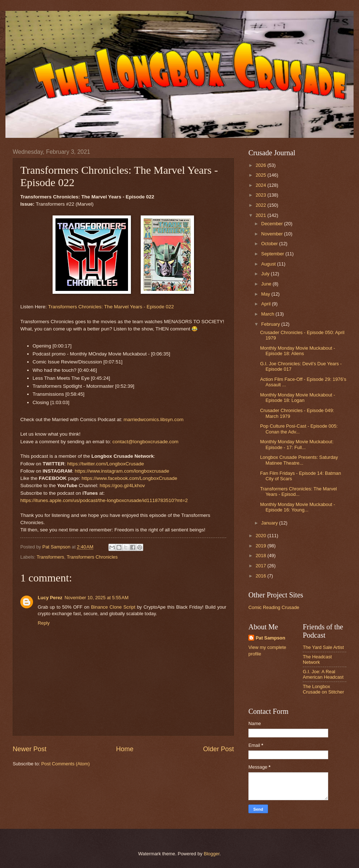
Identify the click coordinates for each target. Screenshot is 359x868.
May (266, 294)
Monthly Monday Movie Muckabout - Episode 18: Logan (298, 398)
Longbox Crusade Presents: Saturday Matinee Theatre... (299, 460)
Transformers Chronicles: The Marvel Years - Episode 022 (111, 307)
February (271, 324)
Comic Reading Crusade (274, 607)
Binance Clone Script (113, 607)
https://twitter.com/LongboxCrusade (106, 464)
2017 (261, 566)
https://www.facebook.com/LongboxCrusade (129, 478)
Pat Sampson (271, 638)
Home (125, 749)
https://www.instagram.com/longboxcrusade (122, 471)
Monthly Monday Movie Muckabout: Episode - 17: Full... (297, 444)
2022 (261, 205)
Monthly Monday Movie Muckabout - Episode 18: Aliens (298, 351)
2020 (261, 536)
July (266, 274)
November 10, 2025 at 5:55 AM (96, 598)
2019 (261, 546)
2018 (261, 556)
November (273, 234)
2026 (261, 165)
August (269, 264)
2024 (261, 185)
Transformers (50, 557)
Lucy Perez (50, 598)
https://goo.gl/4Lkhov (122, 486)
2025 (261, 175)
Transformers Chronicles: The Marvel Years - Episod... (298, 491)
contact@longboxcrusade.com (145, 442)
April (266, 304)
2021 (261, 215)
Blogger (212, 854)
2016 (261, 576)
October (270, 244)
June (267, 284)
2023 (261, 195)
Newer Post (30, 749)
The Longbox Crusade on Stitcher (323, 689)
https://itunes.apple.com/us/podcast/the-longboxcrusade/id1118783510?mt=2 (104, 500)
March (268, 314)
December (273, 224)
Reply (44, 623)
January (270, 523)
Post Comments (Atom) (66, 764)
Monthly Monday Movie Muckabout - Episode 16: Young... (298, 507)
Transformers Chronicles (92, 557)
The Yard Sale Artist (323, 647)
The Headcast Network (317, 659)
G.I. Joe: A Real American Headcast (323, 674)
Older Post (218, 749)
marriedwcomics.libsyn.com (154, 419)
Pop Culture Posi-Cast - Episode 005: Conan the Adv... (299, 429)
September (273, 254)
